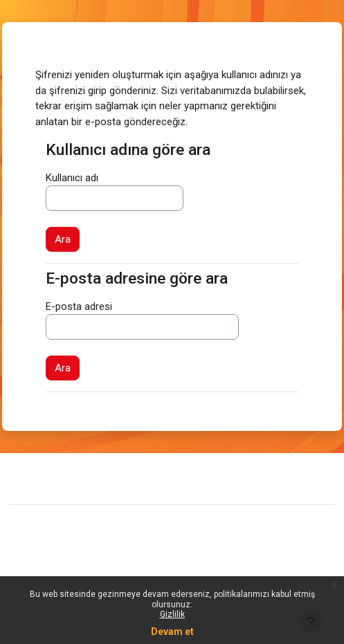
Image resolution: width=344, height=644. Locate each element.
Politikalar (41, 571)
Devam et (172, 632)
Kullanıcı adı (72, 178)
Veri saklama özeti (62, 550)
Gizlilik (172, 614)
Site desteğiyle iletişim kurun (102, 477)
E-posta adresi (79, 306)
